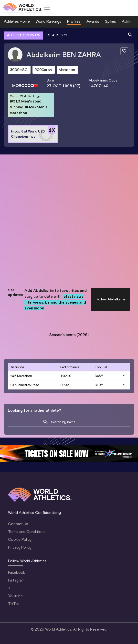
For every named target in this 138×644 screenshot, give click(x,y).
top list (101, 367)
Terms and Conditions (27, 532)
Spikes (111, 21)
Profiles (74, 21)
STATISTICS (58, 35)
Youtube (15, 596)
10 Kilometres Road (25, 385)
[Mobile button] (47, 8)
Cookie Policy (20, 539)
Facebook (16, 572)
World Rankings (48, 21)
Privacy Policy (20, 547)
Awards (93, 21)
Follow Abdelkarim (111, 299)
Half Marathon (21, 376)
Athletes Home (17, 21)
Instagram (16, 580)
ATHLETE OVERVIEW (24, 35)
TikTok (14, 604)
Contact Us (18, 524)
